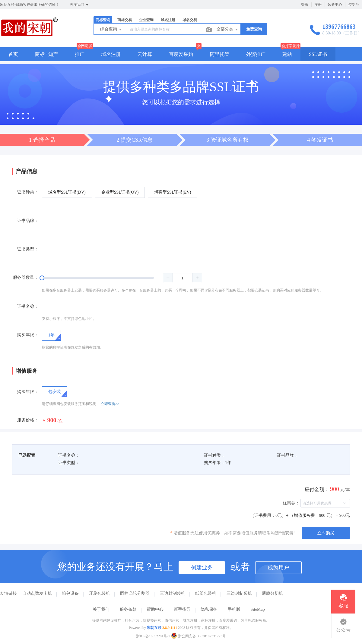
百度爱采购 (181, 54)
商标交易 (125, 20)
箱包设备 (70, 593)
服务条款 (128, 609)
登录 (305, 5)
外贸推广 (256, 54)
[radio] (67, 192)
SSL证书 (318, 54)
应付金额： (317, 489)
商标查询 (103, 20)
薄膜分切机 (272, 593)
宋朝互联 (154, 628)
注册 (318, 5)
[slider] (122, 278)
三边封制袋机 (173, 593)
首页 (13, 54)
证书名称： (28, 306)
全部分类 (227, 30)
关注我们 (79, 5)
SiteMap (257, 609)
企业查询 (146, 20)
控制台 (354, 5)
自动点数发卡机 (37, 593)
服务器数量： (26, 277)
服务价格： (28, 420)
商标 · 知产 (46, 54)
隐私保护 (209, 609)
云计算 (145, 54)
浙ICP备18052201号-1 (153, 636)
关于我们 (101, 609)
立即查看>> (110, 404)
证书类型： (28, 249)
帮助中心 (155, 609)
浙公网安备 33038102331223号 (198, 636)
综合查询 (111, 30)
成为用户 (278, 568)
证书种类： (28, 192)
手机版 (234, 609)
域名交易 (190, 20)
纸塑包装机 (206, 593)
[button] (168, 278)
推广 (80, 54)
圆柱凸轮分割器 (135, 593)
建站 (287, 54)
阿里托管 (220, 54)
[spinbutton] (183, 278)
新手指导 (182, 609)
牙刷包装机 (100, 593)
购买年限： (28, 335)
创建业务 (202, 568)
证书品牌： (28, 221)
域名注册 (168, 20)
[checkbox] (55, 392)
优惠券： (291, 503)
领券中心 (335, 5)
